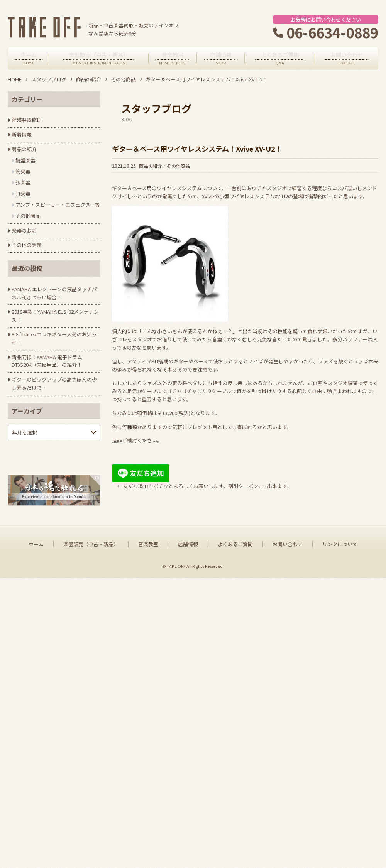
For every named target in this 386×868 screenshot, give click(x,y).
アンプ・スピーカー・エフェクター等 (58, 205)
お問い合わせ (288, 835)
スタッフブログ (49, 79)
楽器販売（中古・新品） (91, 835)
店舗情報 (188, 835)
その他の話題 (27, 245)
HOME (15, 79)
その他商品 (123, 79)
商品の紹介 (89, 79)
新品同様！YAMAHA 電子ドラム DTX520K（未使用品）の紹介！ (47, 361)
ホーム (36, 835)
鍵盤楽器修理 (27, 120)
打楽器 (23, 193)
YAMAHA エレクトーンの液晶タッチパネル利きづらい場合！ (54, 293)
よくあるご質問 (235, 835)
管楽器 (23, 171)
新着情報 (22, 134)
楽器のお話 (24, 231)
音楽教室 (148, 835)
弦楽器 (23, 182)
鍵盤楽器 (25, 160)
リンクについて (340, 835)
